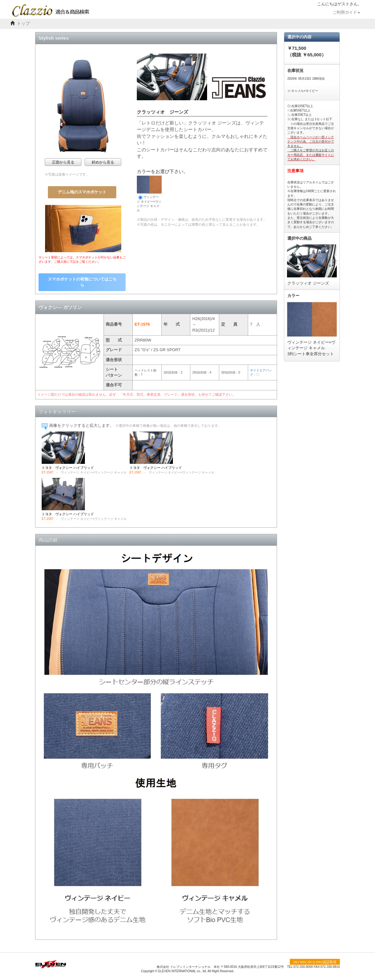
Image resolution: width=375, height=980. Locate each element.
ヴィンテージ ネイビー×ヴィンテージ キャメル (149, 194)
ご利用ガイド (346, 12)
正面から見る (63, 162)
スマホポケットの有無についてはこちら (82, 282)
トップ (23, 24)
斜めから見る (103, 162)
